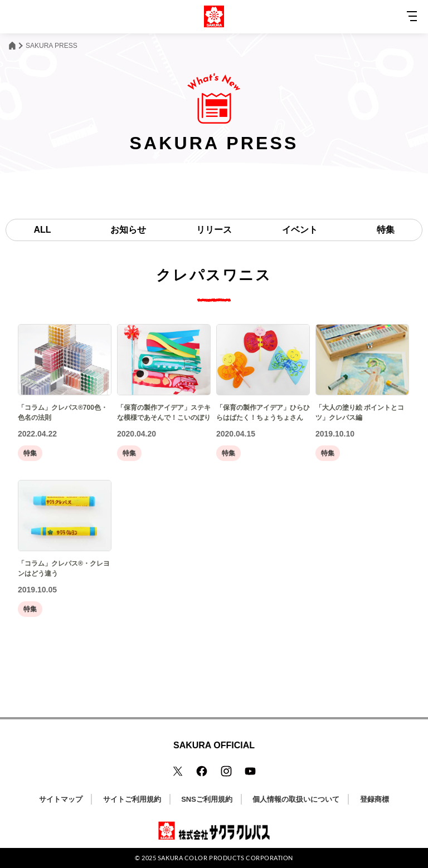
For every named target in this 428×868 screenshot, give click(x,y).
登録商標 (374, 799)
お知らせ (128, 230)
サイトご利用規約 (132, 799)
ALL (42, 230)
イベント (300, 230)
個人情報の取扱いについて (296, 799)
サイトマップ (61, 799)
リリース (214, 230)
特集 (386, 230)
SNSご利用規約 (207, 799)
